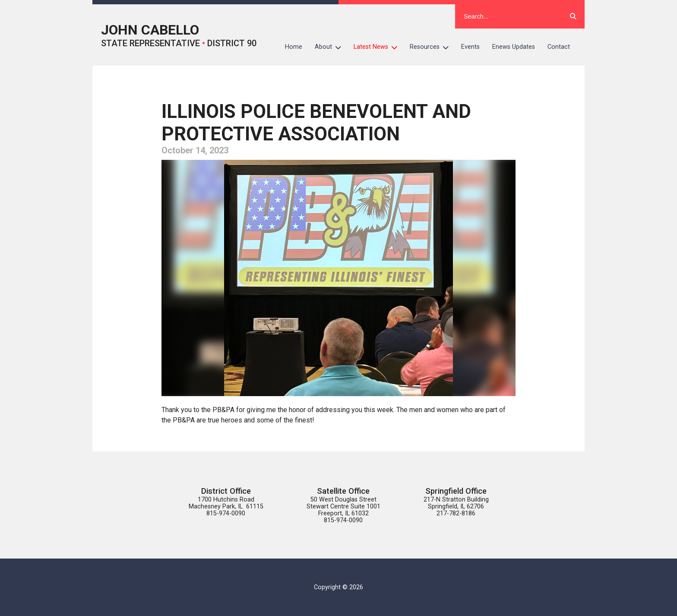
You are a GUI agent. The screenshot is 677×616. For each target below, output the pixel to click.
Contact (559, 47)
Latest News (379, 47)
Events (470, 47)
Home (294, 47)
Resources (432, 47)
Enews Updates (514, 47)
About (331, 47)
